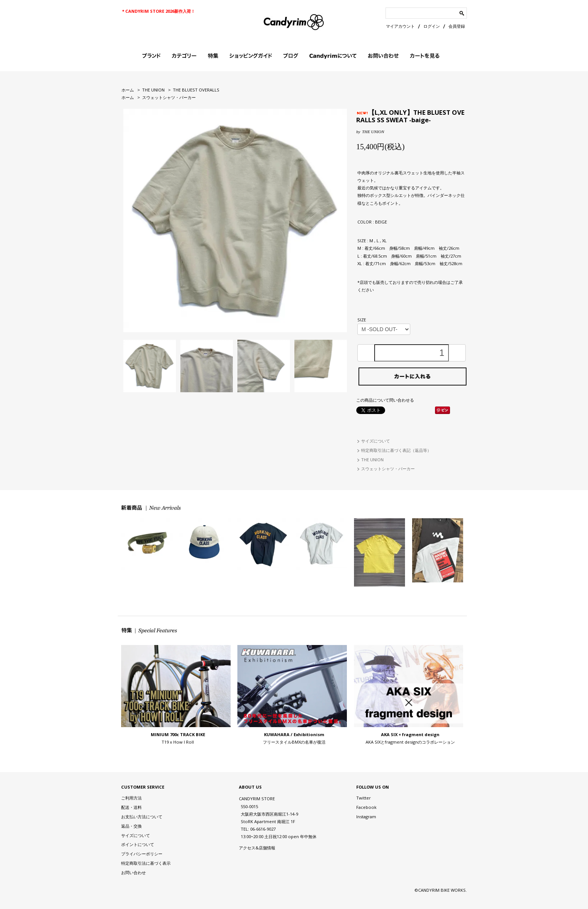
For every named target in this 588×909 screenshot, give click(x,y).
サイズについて (376, 441)
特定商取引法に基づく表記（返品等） (396, 450)
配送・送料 (131, 807)
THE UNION (153, 90)
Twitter (364, 798)
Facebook (366, 807)
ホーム (128, 90)
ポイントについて (138, 844)
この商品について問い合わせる (385, 400)
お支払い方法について (142, 817)
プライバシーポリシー (142, 854)
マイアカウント (400, 26)
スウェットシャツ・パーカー (169, 97)
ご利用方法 (131, 798)
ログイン (432, 26)
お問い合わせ (133, 872)
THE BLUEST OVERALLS (196, 90)
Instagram (366, 817)
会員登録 (457, 26)
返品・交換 (131, 826)
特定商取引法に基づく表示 (146, 863)
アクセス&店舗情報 (257, 848)
